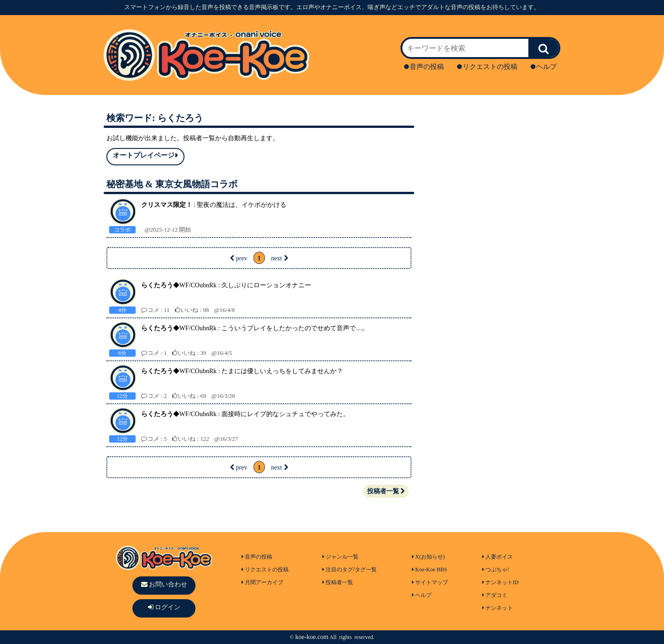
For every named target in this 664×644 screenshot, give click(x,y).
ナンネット (498, 608)
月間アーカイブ (262, 582)
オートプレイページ (145, 156)
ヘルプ (544, 67)
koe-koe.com (312, 637)
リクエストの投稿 (487, 67)
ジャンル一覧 (340, 557)
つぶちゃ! (496, 570)
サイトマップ (430, 582)
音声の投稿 (424, 67)
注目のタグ (338, 570)
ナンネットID (501, 582)
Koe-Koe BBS (429, 570)
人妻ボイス (498, 557)
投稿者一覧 (386, 491)
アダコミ (495, 595)
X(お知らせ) (428, 557)
